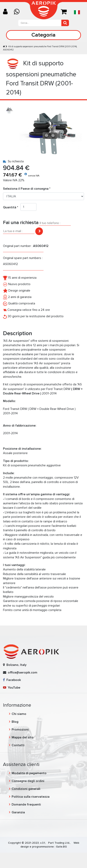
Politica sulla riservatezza (31, 797)
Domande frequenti (26, 805)
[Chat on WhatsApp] (18, 12)
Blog (15, 722)
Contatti (18, 745)
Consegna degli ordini (28, 781)
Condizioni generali (26, 789)
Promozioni (20, 730)
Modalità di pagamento (29, 773)
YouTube (12, 688)
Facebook (12, 680)
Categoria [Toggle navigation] (43, 35)
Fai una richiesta (21, 223)
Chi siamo (19, 714)
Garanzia (18, 812)
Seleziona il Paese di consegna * (27, 189)
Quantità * (12, 207)
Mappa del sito (23, 737)
